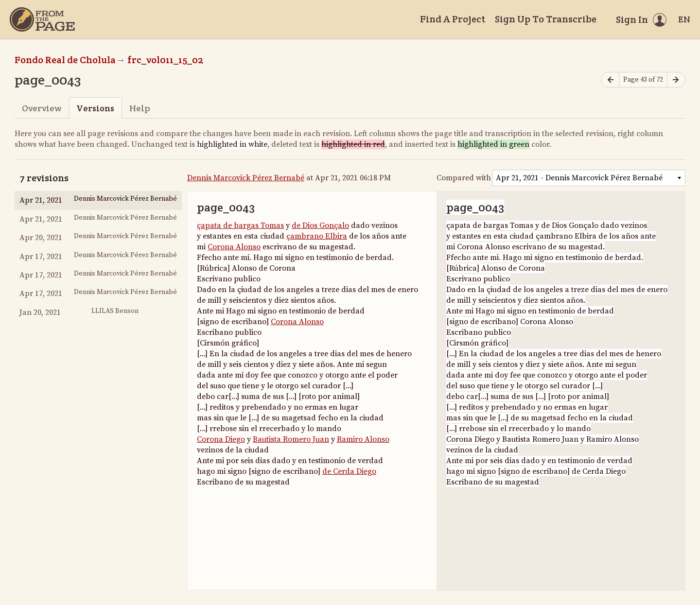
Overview (42, 108)
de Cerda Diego (349, 471)
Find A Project (453, 19)
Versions (95, 108)
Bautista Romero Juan (291, 439)
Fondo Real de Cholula (65, 60)
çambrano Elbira (317, 236)
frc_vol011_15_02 (165, 60)
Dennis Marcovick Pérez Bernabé (246, 178)
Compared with (464, 178)
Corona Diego (221, 439)
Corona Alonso (234, 247)
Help (140, 108)
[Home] (42, 19)
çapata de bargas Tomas (240, 225)
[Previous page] (610, 80)
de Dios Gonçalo (320, 225)
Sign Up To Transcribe (546, 19)
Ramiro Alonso (363, 439)
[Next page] (676, 80)
